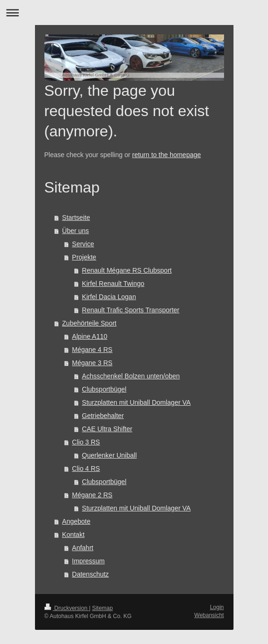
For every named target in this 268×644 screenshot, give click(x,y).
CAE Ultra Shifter (107, 429)
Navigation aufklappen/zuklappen (134, 13)
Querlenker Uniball (109, 455)
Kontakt (73, 535)
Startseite (76, 217)
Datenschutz (90, 574)
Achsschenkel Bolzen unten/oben (131, 376)
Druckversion (67, 608)
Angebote (76, 521)
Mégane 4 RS (92, 350)
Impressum (88, 561)
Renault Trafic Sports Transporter (130, 310)
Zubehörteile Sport (89, 323)
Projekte (84, 257)
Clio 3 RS (86, 442)
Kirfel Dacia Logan (109, 297)
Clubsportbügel (104, 389)
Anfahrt (82, 548)
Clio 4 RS (86, 468)
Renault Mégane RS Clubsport (127, 270)
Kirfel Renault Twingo (113, 284)
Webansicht (209, 615)
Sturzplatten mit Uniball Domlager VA (136, 402)
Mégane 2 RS (92, 495)
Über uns (75, 231)
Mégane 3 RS (92, 363)
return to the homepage (167, 155)
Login (217, 607)
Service (83, 244)
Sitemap (103, 608)
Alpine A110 (90, 336)
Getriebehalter (103, 416)
